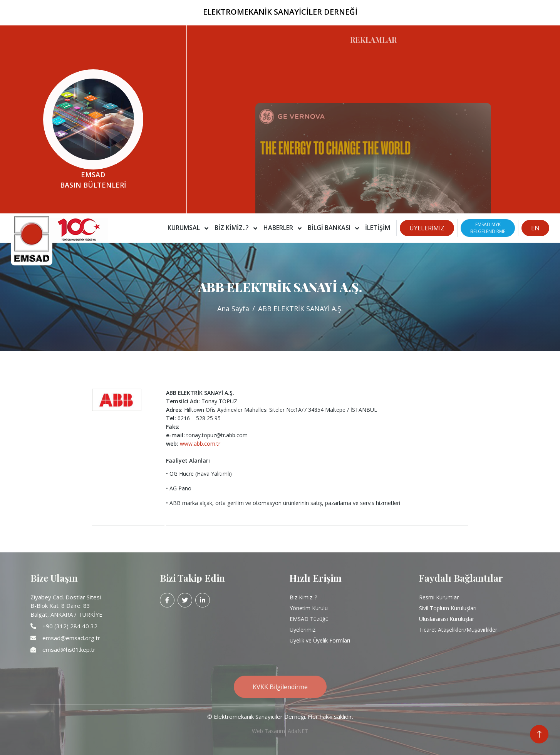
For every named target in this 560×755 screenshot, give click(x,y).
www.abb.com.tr (200, 444)
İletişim (378, 228)
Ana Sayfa (233, 309)
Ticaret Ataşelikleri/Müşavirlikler (458, 630)
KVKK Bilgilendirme (280, 687)
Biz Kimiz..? (303, 597)
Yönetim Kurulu (309, 608)
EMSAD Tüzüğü (309, 619)
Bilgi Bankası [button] (330, 228)
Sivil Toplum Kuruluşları (448, 608)
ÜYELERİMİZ (427, 228)
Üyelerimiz (303, 630)
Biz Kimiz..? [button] (232, 228)
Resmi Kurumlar (439, 597)
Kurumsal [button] (184, 228)
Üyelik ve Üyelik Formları (320, 640)
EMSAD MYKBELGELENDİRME (488, 228)
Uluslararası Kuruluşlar (447, 619)
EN (535, 228)
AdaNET (298, 731)
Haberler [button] (279, 228)
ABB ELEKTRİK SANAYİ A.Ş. (300, 309)
